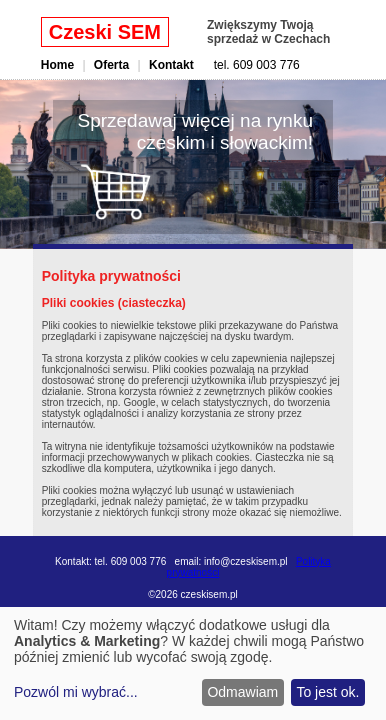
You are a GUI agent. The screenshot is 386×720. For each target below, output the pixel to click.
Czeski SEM (105, 32)
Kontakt (171, 65)
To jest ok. (327, 692)
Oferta (111, 65)
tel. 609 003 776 (257, 65)
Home (57, 65)
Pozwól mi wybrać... (76, 692)
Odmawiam (242, 692)
